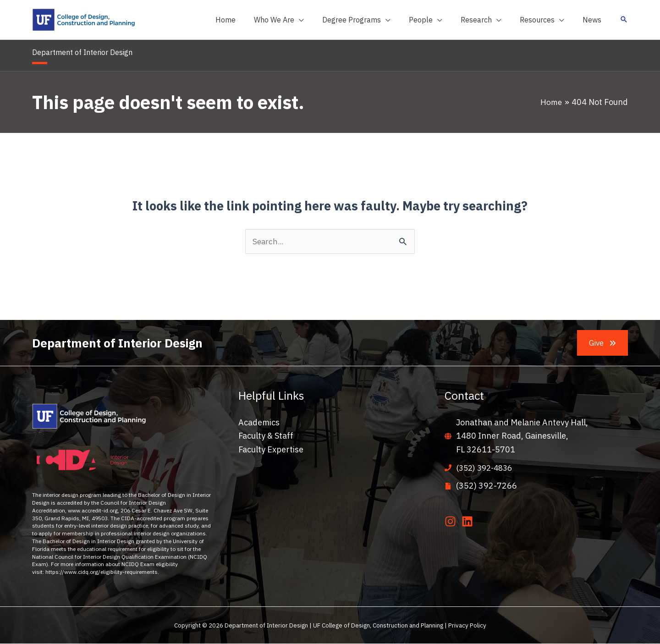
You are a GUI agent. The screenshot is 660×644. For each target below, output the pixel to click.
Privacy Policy (467, 626)
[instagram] (452, 522)
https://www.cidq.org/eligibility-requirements (102, 572)
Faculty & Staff (266, 437)
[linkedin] (469, 522)
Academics (259, 423)
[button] (299, 20)
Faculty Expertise (271, 450)
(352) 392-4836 (487, 468)
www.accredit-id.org (93, 510)
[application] (319, 20)
